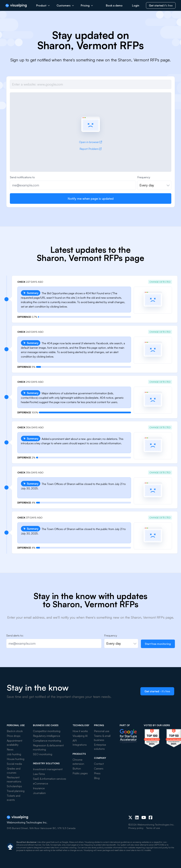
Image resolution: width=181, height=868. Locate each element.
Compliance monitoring (47, 741)
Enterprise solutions (100, 747)
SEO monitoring (43, 754)
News (10, 749)
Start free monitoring (158, 644)
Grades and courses (14, 771)
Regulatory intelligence (47, 736)
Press (97, 773)
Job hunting (14, 754)
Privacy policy (136, 828)
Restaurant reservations (14, 779)
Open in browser (90, 142)
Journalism (39, 793)
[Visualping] (16, 6)
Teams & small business (102, 738)
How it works (80, 731)
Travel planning (16, 791)
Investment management (48, 769)
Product (43, 5)
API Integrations (80, 743)
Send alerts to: (15, 635)
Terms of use (153, 828)
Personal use (102, 731)
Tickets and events (14, 798)
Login (136, 5)
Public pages (80, 773)
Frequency (144, 177)
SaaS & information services (50, 779)
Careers (99, 768)
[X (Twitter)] (130, 817)
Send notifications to (22, 177)
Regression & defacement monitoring (48, 747)
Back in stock (15, 731)
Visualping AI (80, 736)
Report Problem (90, 149)
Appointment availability (15, 743)
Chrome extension (78, 762)
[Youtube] (144, 817)
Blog (97, 778)
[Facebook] (150, 817)
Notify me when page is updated (91, 199)
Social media (14, 764)
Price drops (14, 736)
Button (77, 768)
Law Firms (39, 774)
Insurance (39, 788)
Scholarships (14, 786)
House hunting (16, 759)
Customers (65, 5)
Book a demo (114, 5)
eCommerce (41, 783)
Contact (99, 764)
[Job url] (91, 84)
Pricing (87, 5)
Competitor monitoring (47, 731)
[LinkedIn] (137, 817)
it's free (161, 5)
